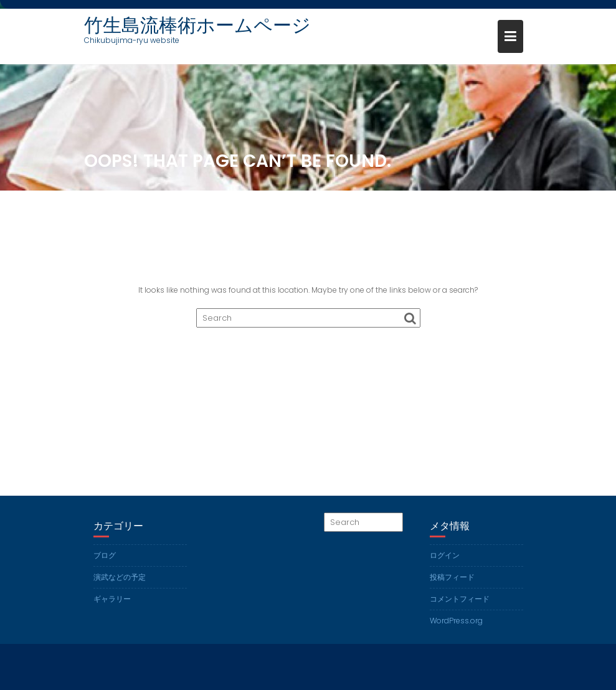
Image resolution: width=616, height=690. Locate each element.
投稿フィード (452, 577)
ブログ (105, 555)
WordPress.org (456, 621)
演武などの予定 (120, 577)
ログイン (445, 555)
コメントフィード (460, 599)
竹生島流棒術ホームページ (197, 26)
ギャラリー (112, 599)
